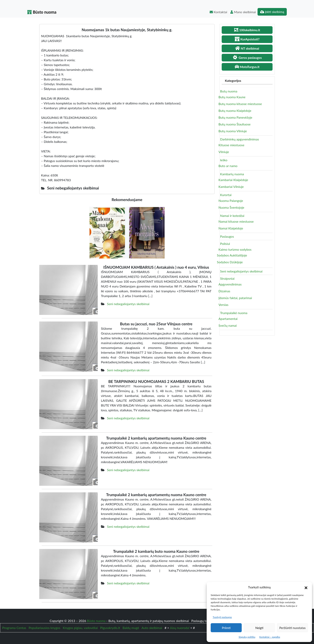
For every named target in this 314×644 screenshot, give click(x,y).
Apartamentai (228, 319)
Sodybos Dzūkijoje (230, 262)
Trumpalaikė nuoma (234, 313)
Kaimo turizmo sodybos (235, 249)
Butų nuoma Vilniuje (233, 131)
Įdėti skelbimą (272, 12)
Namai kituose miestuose (236, 221)
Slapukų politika (247, 637)
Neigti (259, 628)
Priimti (226, 628)
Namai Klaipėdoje (231, 228)
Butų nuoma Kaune (232, 97)
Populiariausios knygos (44, 628)
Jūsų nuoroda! (180, 628)
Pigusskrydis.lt (110, 628)
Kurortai (226, 195)
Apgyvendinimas (230, 284)
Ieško (224, 160)
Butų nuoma (229, 91)
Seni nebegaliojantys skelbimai (128, 304)
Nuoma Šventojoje (231, 207)
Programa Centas (14, 628)
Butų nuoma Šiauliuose (234, 124)
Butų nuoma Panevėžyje (235, 117)
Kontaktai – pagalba (270, 637)
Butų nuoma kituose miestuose (240, 104)
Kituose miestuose (231, 145)
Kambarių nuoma (232, 174)
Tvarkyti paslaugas (222, 617)
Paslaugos (227, 236)
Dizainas (224, 291)
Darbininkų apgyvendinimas (240, 139)
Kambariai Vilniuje (231, 187)
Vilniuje (224, 152)
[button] (306, 587)
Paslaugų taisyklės (204, 621)
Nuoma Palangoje (231, 201)
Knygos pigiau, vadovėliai (80, 628)
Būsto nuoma (42, 12)
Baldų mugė (131, 628)
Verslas (223, 305)
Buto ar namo (228, 166)
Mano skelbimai (243, 12)
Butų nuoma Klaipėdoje (235, 111)
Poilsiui (225, 244)
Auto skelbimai (152, 628)
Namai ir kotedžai (232, 216)
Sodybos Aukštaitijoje (232, 255)
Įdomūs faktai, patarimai (235, 298)
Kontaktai (218, 12)
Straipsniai (227, 278)
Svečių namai (228, 325)
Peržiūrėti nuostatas (292, 628)
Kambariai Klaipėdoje (233, 180)
